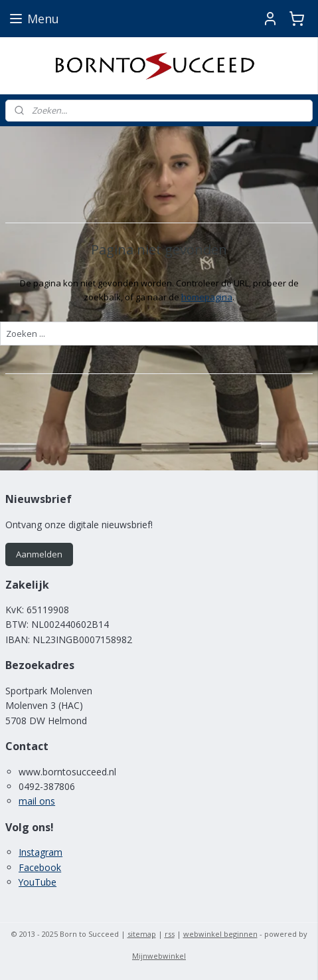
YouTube (38, 882)
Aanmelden (39, 554)
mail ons (37, 801)
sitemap (142, 934)
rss (170, 934)
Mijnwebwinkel (159, 956)
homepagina (207, 297)
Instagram (40, 852)
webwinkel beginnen (220, 934)
